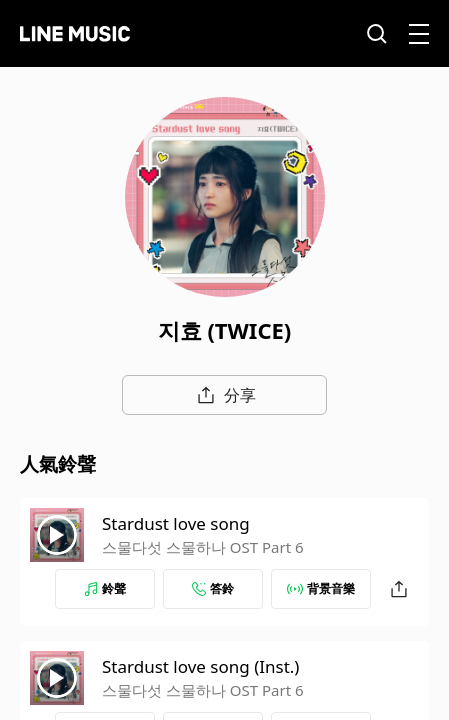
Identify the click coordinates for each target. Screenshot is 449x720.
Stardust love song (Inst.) (200, 666)
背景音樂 (321, 588)
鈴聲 (105, 588)
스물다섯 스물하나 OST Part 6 (203, 547)
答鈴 (213, 588)
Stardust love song (176, 523)
